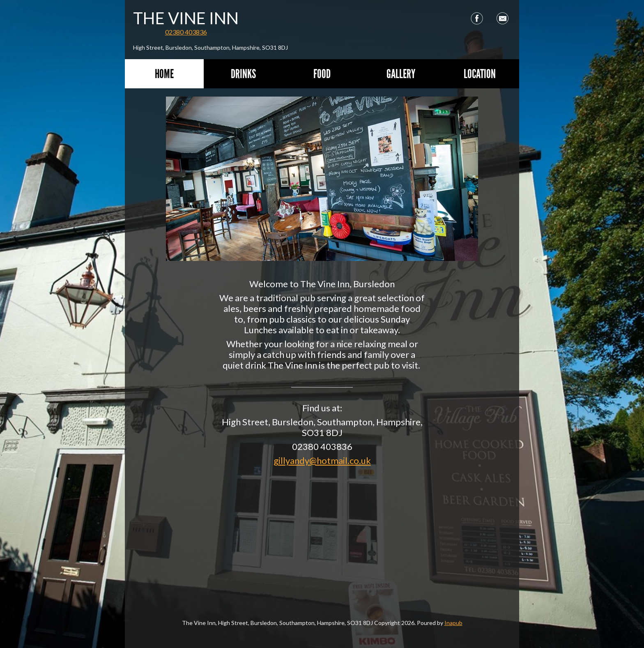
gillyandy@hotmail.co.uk (322, 460)
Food (322, 74)
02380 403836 (186, 32)
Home (164, 74)
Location (480, 74)
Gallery (401, 74)
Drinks (243, 74)
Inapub (453, 623)
